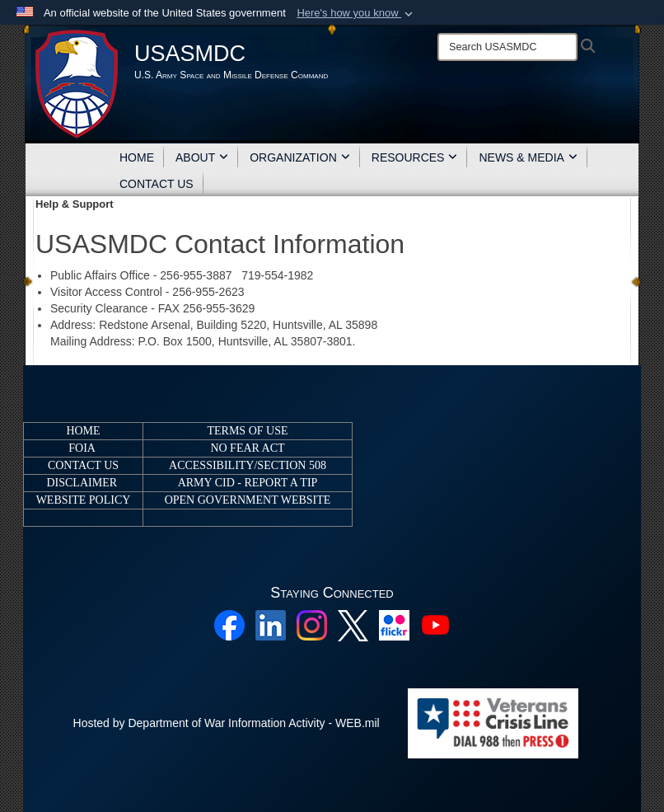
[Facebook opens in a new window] (229, 625)
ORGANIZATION (300, 157)
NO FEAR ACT (247, 448)
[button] (356, 13)
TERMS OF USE (247, 431)
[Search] (507, 47)
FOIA (82, 448)
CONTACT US (157, 184)
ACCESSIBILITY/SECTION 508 (248, 465)
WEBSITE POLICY (84, 500)
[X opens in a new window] (353, 625)
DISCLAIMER (82, 483)
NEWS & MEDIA (528, 157)
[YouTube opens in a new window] (435, 625)
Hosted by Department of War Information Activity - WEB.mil (227, 723)
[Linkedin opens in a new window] (271, 625)
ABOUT (202, 157)
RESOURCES (415, 157)
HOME (137, 157)
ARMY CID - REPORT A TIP (248, 483)
